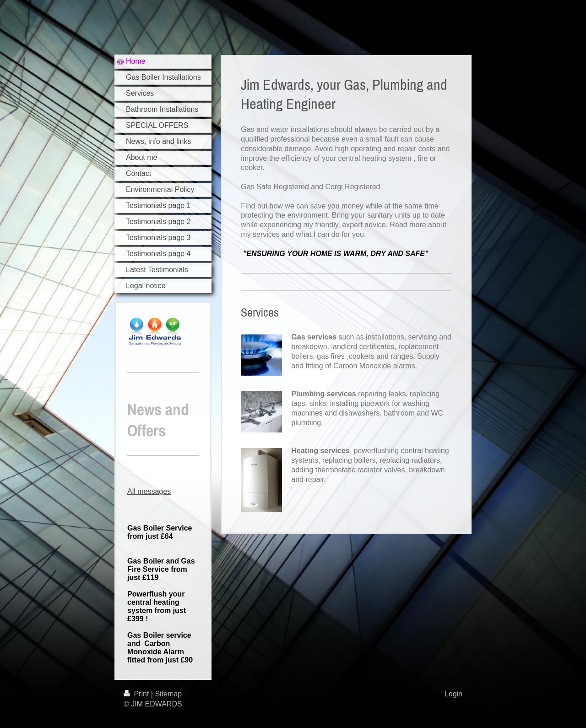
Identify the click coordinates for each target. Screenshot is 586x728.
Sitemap (168, 694)
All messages (149, 491)
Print (137, 694)
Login (453, 694)
